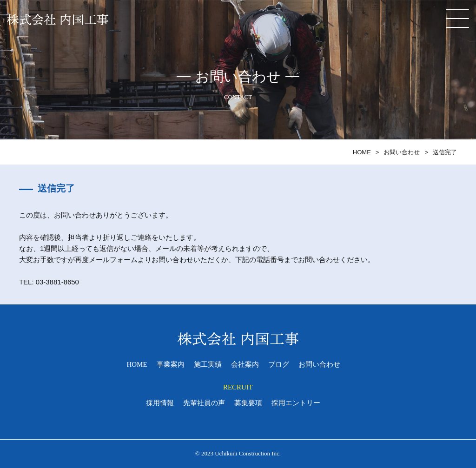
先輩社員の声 (204, 403)
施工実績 (208, 365)
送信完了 (445, 152)
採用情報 (160, 403)
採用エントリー (296, 403)
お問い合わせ (402, 152)
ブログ (279, 365)
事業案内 (171, 365)
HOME (362, 152)
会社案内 (245, 365)
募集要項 (248, 403)
